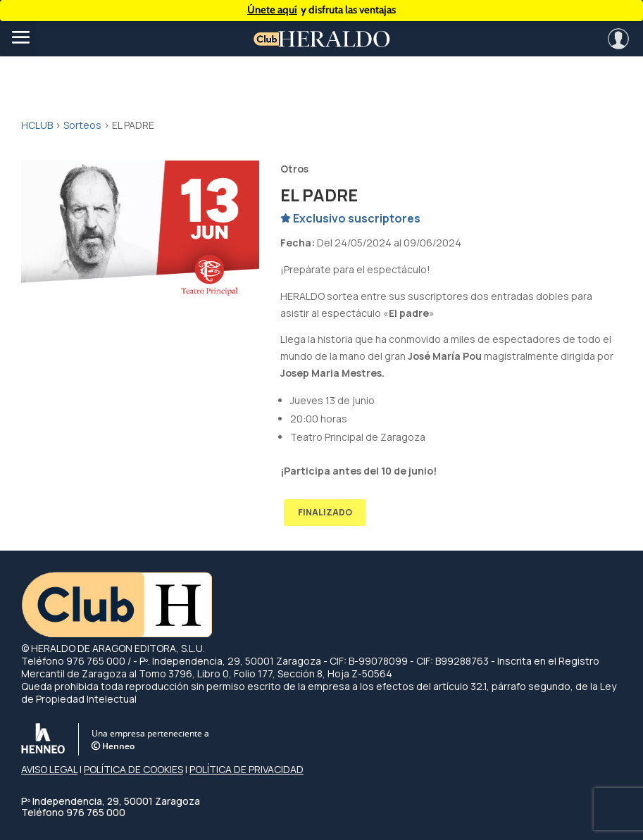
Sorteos (82, 125)
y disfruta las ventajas (321, 10)
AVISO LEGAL (49, 769)
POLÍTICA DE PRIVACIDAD (246, 769)
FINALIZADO (325, 512)
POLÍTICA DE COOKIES (133, 769)
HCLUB (37, 125)
